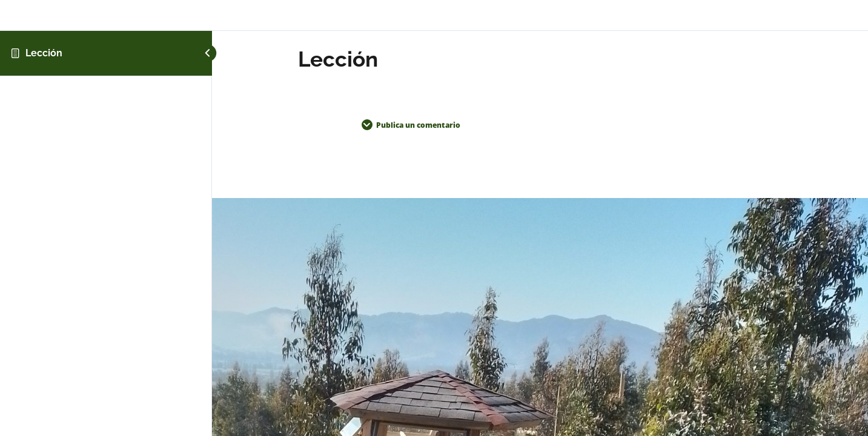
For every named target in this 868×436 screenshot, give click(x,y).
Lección (44, 53)
